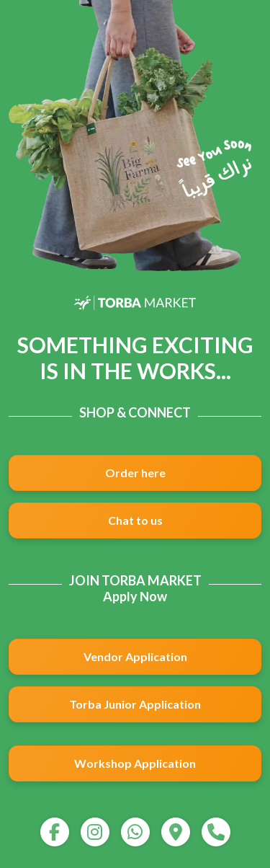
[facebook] (55, 832)
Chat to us (135, 520)
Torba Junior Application (135, 704)
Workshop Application (135, 763)
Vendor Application (135, 656)
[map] (176, 832)
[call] (216, 832)
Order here (135, 473)
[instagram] (95, 832)
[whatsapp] (135, 832)
